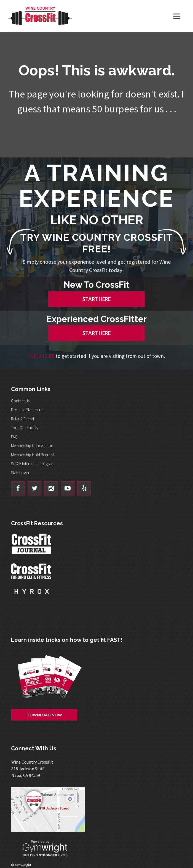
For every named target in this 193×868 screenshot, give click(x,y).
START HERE (97, 299)
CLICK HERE (41, 356)
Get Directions (99, 809)
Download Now (44, 715)
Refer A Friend (22, 419)
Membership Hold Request (33, 455)
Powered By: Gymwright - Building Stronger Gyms (50, 849)
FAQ (14, 437)
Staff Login (20, 473)
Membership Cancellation (32, 446)
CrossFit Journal (32, 545)
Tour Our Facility (25, 428)
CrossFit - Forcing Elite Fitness (32, 571)
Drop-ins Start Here (27, 410)
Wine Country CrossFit (40, 16)
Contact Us (20, 401)
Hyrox (32, 597)
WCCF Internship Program (33, 464)
